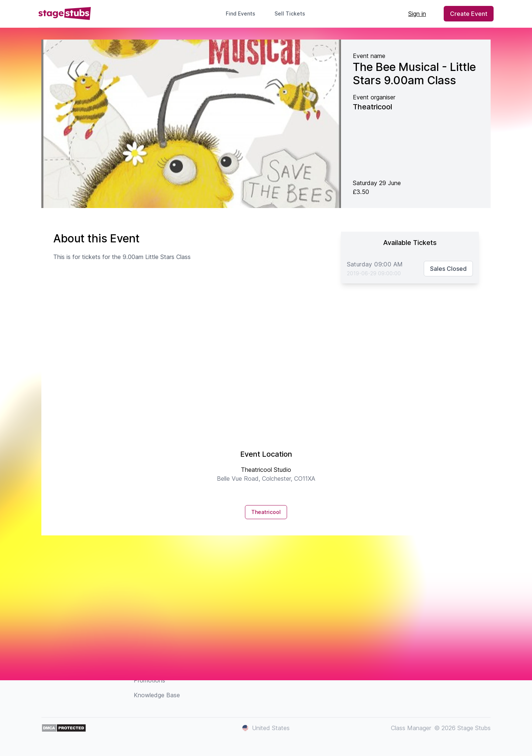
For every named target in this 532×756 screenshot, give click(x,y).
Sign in (417, 14)
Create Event (469, 14)
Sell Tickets (293, 13)
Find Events (241, 13)
